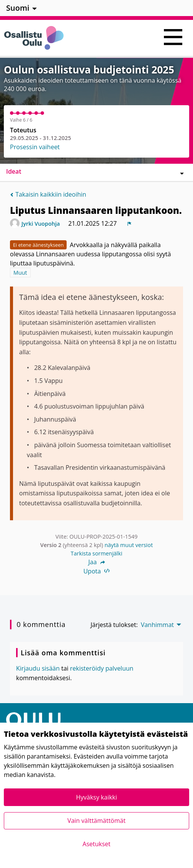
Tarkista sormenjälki (97, 553)
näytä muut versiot (129, 545)
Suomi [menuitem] (18, 8)
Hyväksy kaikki (96, 797)
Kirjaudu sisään (38, 668)
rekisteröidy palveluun (102, 668)
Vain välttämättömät (96, 821)
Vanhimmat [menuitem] (157, 625)
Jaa (96, 562)
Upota (97, 571)
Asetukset (97, 844)
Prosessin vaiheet (35, 147)
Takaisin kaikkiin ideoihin (48, 194)
